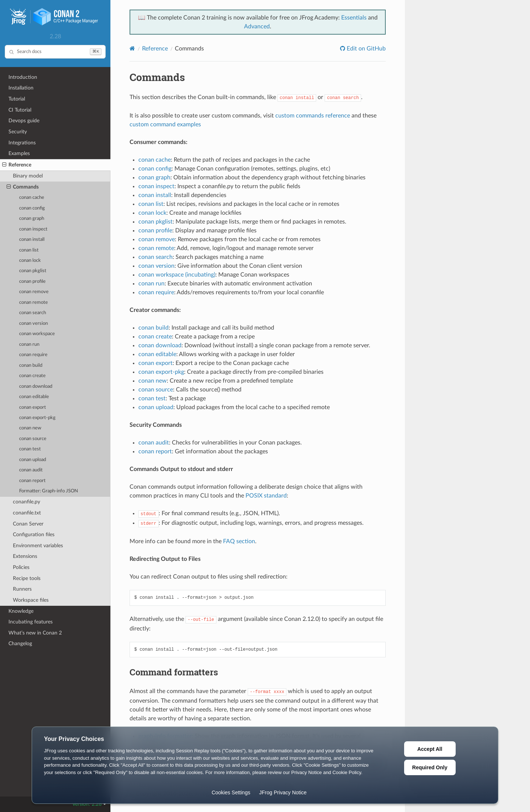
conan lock (30, 261)
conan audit (31, 470)
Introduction (23, 77)
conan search (33, 313)
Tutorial (17, 99)
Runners (22, 589)
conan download (36, 386)
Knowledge (21, 611)
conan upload (33, 460)
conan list (29, 250)
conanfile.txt (27, 513)
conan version (33, 324)
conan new (30, 428)
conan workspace (37, 334)
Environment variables (38, 546)
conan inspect (33, 229)
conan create (32, 376)
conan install (32, 240)
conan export (33, 407)
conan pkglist (33, 271)
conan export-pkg (37, 418)
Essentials (354, 18)
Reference (17, 165)
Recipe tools (27, 578)
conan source (33, 439)
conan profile (32, 282)
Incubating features (31, 622)
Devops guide (24, 121)
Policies (21, 567)
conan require (33, 355)
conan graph (32, 219)
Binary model (28, 176)
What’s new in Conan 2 (35, 633)
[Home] (132, 48)
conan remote (33, 303)
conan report (32, 481)
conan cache (32, 198)
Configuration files (34, 535)
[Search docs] (55, 52)
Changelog (20, 644)
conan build (31, 365)
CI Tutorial (20, 110)
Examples (19, 153)
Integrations (22, 143)
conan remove (34, 292)
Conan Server (28, 524)
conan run (29, 345)
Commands (23, 187)
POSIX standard (266, 496)
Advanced (257, 27)
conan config (32, 208)
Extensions (25, 556)
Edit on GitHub (365, 49)
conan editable (34, 397)
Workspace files (31, 600)
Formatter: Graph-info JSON (49, 491)
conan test (30, 449)
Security (18, 132)
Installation (21, 88)
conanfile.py (26, 502)
